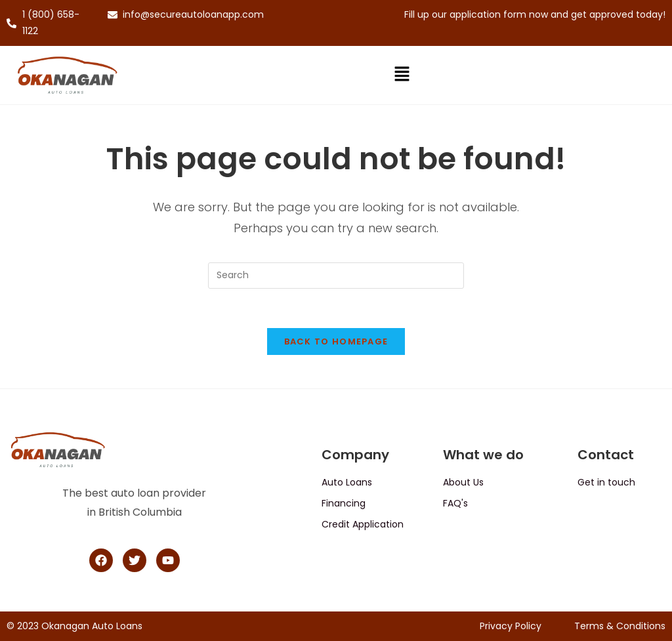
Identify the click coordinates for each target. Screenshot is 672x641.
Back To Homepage (336, 342)
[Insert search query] (336, 276)
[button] (402, 75)
